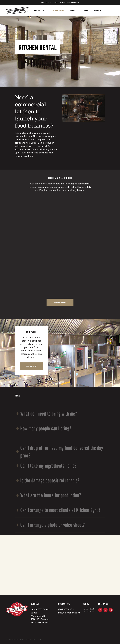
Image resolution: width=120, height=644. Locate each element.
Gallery (85, 11)
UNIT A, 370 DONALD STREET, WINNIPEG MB (60, 2)
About (73, 11)
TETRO (38, 639)
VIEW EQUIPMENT (31, 366)
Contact (98, 11)
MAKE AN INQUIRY (60, 303)
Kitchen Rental (58, 11)
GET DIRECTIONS (40, 623)
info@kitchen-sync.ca (69, 613)
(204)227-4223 (66, 609)
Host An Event (40, 11)
